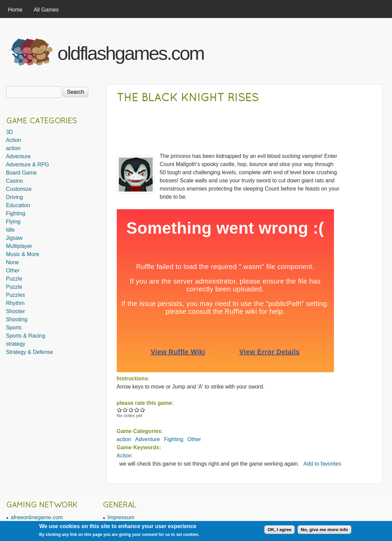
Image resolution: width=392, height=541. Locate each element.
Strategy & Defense (30, 352)
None (13, 262)
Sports (14, 328)
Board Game (22, 173)
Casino (15, 181)
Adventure (147, 439)
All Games (46, 10)
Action (124, 456)
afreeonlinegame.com (37, 517)
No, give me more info (324, 530)
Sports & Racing (26, 336)
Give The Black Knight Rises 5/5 (143, 410)
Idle (11, 230)
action (124, 439)
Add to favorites (322, 464)
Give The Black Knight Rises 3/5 (131, 410)
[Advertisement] (301, 50)
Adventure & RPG (28, 165)
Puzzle (14, 279)
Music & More (23, 254)
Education (18, 205)
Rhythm (15, 303)
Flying (13, 222)
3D (10, 132)
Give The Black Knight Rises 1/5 (120, 410)
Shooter (16, 311)
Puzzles (16, 295)
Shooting (17, 319)
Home (15, 10)
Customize (19, 189)
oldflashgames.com (131, 53)
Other (194, 439)
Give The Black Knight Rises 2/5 (125, 410)
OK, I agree (279, 530)
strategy (16, 344)
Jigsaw (14, 238)
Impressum (121, 517)
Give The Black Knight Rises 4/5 (137, 410)
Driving (15, 197)
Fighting (174, 439)
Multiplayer (19, 246)
